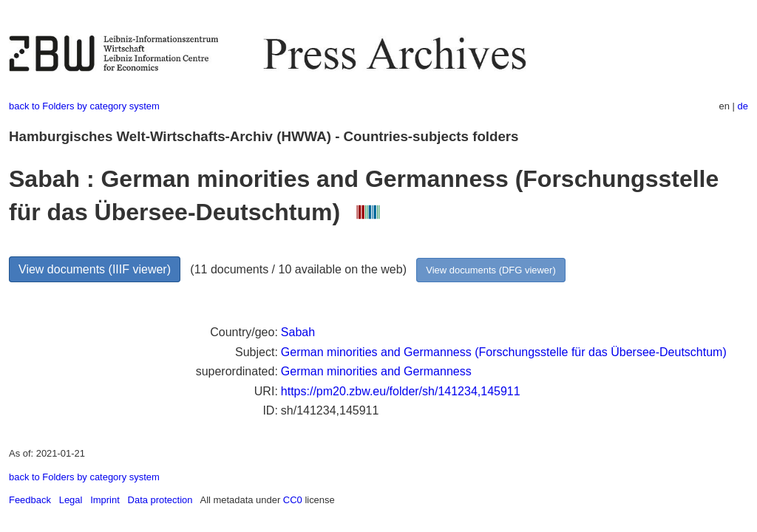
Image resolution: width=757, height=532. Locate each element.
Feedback (30, 500)
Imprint (105, 500)
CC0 (293, 500)
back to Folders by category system (84, 106)
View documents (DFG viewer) (490, 270)
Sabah (298, 332)
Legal (71, 500)
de (743, 106)
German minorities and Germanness (376, 371)
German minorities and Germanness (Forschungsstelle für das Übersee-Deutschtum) (504, 352)
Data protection (160, 500)
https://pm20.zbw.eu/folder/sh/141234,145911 (401, 391)
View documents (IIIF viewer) (95, 269)
